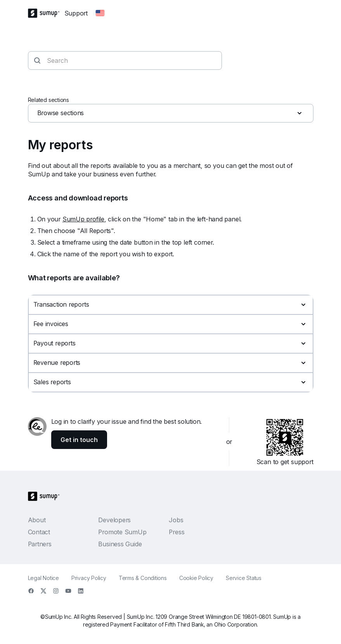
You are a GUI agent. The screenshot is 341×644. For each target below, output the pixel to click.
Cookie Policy (196, 578)
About (37, 520)
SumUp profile (83, 219)
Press (177, 532)
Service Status (244, 578)
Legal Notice (43, 578)
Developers (114, 520)
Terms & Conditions (143, 578)
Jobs (176, 520)
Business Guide (120, 544)
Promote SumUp (122, 532)
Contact (39, 532)
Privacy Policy (89, 578)
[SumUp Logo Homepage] (46, 13)
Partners (40, 544)
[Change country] (100, 13)
